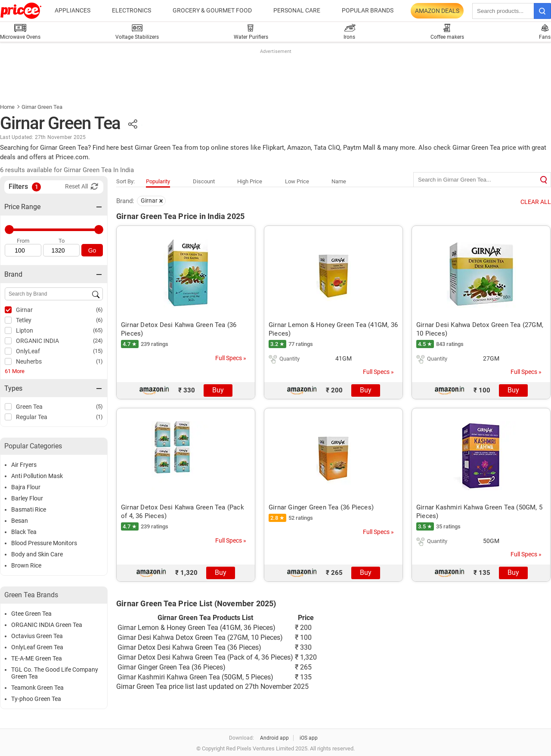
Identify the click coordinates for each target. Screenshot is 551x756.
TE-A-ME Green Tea (37, 658)
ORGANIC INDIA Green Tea (47, 625)
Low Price (297, 181)
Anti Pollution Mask (37, 476)
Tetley (24, 320)
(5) (99, 406)
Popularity (158, 181)
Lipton (25, 330)
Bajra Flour (26, 487)
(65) (98, 330)
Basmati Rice (29, 509)
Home (7, 107)
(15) (98, 351)
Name (339, 181)
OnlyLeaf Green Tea (37, 647)
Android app (274, 738)
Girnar (24, 310)
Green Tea (29, 407)
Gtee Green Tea (31, 614)
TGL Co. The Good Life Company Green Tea (55, 673)
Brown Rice (26, 565)
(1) (99, 361)
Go (92, 250)
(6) (99, 310)
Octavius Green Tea (37, 636)
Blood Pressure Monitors (44, 543)
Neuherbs (29, 361)
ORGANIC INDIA (37, 341)
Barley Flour (27, 498)
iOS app (309, 738)
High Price (250, 181)
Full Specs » (231, 358)
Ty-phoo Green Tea (36, 699)
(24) (98, 341)
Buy (218, 390)
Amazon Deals (437, 11)
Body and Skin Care (37, 554)
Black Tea (24, 532)
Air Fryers (24, 465)
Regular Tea (32, 417)
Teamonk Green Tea (37, 688)
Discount (204, 181)
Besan (20, 521)
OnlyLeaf (28, 351)
